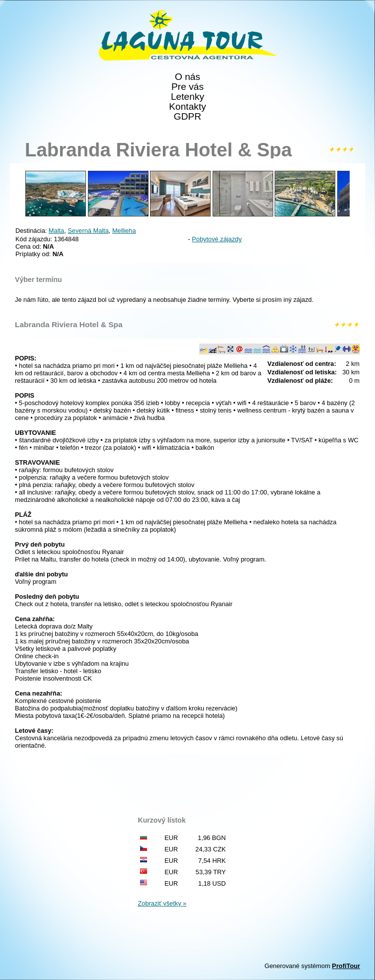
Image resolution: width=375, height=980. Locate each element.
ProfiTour (346, 966)
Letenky (187, 97)
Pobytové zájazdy (217, 239)
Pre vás (187, 87)
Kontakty (187, 107)
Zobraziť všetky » (162, 903)
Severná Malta (88, 231)
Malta (56, 231)
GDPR (187, 117)
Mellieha (124, 231)
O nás (187, 77)
